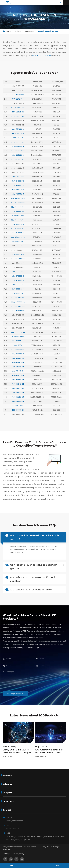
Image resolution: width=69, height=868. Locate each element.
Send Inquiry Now (17, 694)
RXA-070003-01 (18, 274)
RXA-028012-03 (18, 110)
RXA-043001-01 (18, 175)
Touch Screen (29, 31)
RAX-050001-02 (18, 240)
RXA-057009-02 (18, 257)
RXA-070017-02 (18, 291)
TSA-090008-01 (18, 352)
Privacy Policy (19, 854)
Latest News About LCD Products (34, 715)
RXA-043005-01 (18, 192)
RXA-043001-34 (18, 183)
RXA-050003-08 (18, 227)
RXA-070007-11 (18, 283)
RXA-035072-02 (18, 157)
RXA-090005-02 (18, 348)
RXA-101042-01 (18, 382)
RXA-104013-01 (18, 391)
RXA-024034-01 (18, 93)
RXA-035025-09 (18, 140)
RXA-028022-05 (18, 114)
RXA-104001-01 (18, 386)
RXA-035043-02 (18, 149)
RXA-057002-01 (18, 252)
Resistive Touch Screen (48, 31)
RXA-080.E (18, 343)
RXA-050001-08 (18, 209)
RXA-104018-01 (18, 395)
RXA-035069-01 (18, 153)
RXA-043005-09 (18, 201)
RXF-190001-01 (18, 408)
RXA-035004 (18, 136)
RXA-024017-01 (18, 97)
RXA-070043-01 (18, 309)
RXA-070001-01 (18, 270)
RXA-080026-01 (18, 335)
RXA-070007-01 (18, 278)
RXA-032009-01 (18, 127)
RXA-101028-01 (18, 378)
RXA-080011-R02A (18, 330)
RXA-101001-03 (18, 356)
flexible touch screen (42, 55)
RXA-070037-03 (18, 304)
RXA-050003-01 (18, 222)
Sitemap (6, 854)
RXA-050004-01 (18, 231)
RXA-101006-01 (18, 365)
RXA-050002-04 (18, 218)
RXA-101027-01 (18, 374)
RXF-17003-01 (18, 404)
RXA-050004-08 (18, 235)
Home (8, 31)
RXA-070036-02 (18, 300)
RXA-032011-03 (18, 132)
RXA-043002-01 (18, 188)
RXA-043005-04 (18, 196)
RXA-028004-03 (18, 106)
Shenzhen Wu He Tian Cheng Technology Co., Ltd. (33, 847)
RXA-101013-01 (18, 369)
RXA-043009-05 (18, 205)
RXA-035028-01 (18, 145)
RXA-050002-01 (18, 214)
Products (17, 31)
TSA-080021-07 (18, 339)
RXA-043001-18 (18, 179)
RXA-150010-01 (18, 399)
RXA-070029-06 (18, 296)
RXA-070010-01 (18, 287)
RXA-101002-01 (18, 361)
